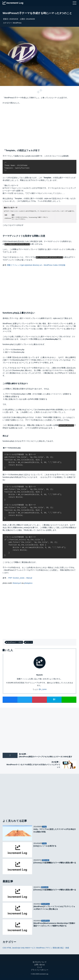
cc (32, 583)
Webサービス (30, 947)
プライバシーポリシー (40, 970)
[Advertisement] (39, 125)
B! (54, 699)
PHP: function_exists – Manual (20, 578)
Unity (23, 947)
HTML (9, 947)
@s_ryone (43, 689)
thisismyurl (17, 583)
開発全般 (56, 947)
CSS (4, 947)
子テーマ (29, 642)
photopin (27, 583)
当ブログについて (40, 962)
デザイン (49, 947)
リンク (40, 967)
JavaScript (16, 947)
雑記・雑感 (65, 947)
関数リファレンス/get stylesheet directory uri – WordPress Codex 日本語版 (36, 265)
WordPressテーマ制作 (15, 642)
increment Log (44, 974)
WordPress (17, 23)
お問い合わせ (40, 964)
